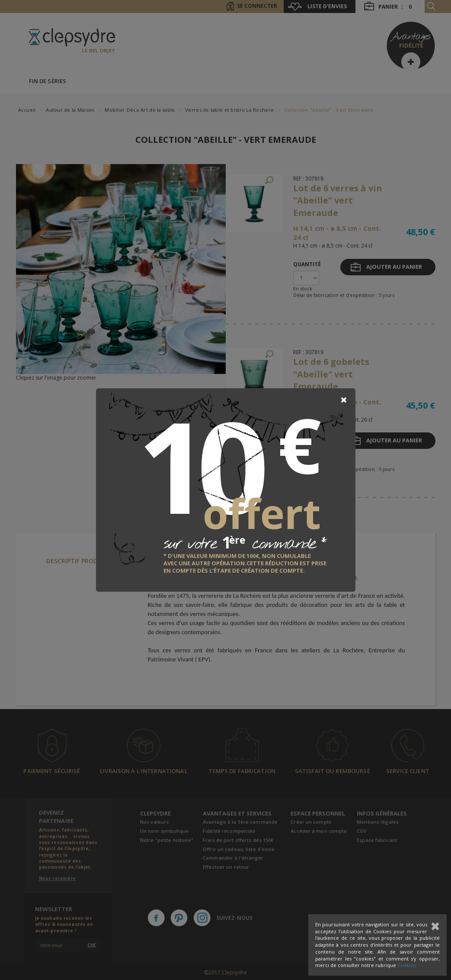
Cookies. (407, 965)
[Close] (344, 400)
